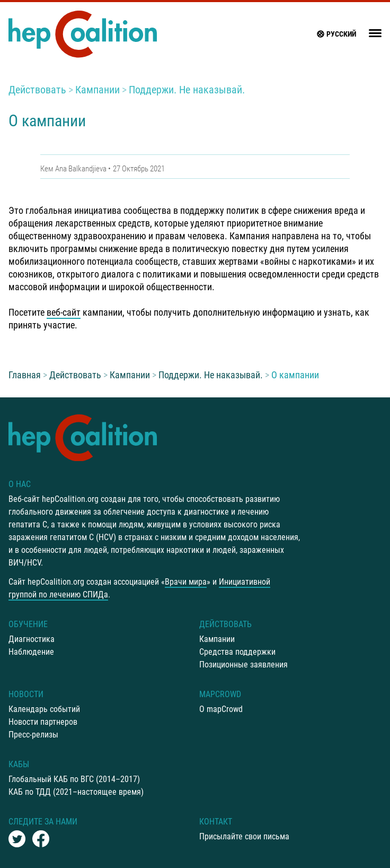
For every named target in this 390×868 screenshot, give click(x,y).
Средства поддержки (237, 652)
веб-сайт (64, 312)
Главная (25, 375)
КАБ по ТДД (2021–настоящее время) (76, 792)
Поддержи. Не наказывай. (187, 90)
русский (336, 34)
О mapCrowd (221, 709)
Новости (26, 694)
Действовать (37, 90)
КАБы (19, 764)
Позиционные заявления (243, 665)
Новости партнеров (43, 722)
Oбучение (28, 624)
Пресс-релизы (33, 735)
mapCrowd (220, 694)
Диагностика (32, 639)
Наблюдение (31, 652)
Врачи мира (186, 582)
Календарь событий (44, 709)
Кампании (97, 90)
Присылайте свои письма (244, 836)
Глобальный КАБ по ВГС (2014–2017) (74, 779)
